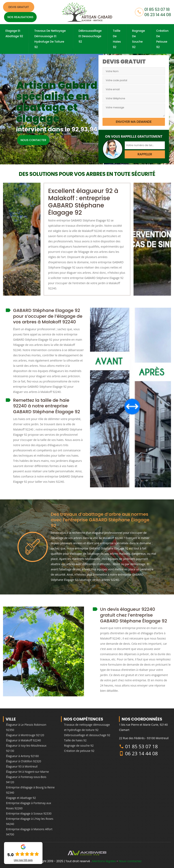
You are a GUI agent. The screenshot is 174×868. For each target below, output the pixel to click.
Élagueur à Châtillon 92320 (24, 761)
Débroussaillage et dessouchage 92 (90, 36)
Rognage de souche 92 (139, 39)
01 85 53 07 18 (157, 9)
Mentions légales (104, 861)
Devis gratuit (19, 7)
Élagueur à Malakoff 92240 (23, 740)
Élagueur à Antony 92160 (22, 756)
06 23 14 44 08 (158, 15)
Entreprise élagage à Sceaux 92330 (29, 813)
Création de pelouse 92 (162, 39)
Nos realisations (20, 17)
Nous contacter (33, 140)
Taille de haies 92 (117, 39)
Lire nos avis (23, 860)
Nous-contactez (130, 861)
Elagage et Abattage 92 (14, 33)
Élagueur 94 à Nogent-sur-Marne (27, 772)
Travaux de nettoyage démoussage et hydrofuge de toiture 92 (50, 39)
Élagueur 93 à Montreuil (22, 766)
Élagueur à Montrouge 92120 (25, 735)
